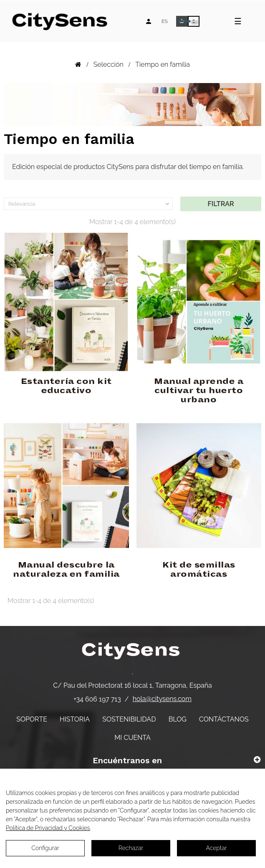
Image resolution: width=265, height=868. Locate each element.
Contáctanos (224, 719)
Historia (75, 719)
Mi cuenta (132, 738)
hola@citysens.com (162, 699)
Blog (178, 719)
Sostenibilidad (129, 719)
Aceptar (216, 848)
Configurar (45, 848)
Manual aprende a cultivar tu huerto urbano (199, 391)
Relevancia (90, 204)
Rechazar (131, 848)
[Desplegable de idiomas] (165, 21)
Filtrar (221, 204)
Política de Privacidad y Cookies (48, 828)
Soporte (32, 719)
